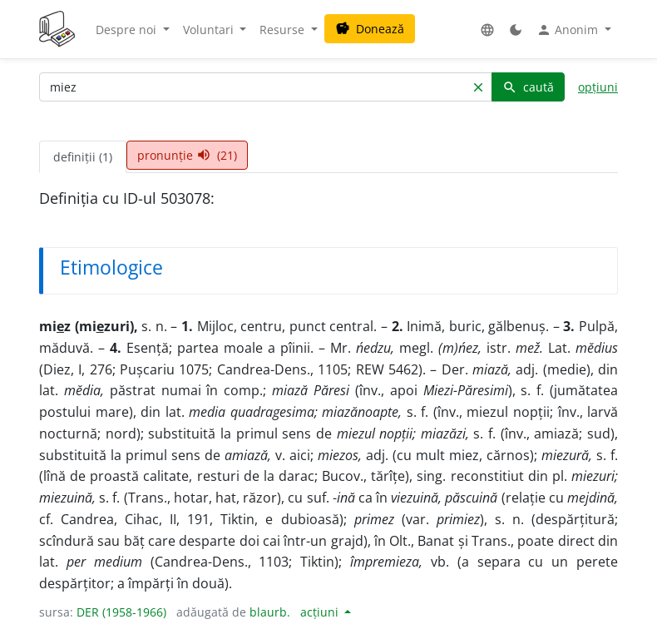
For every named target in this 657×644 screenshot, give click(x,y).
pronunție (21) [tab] (187, 155)
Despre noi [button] (128, 30)
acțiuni (321, 612)
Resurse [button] (284, 30)
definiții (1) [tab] (83, 157)
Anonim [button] (569, 30)
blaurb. (270, 612)
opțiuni (598, 87)
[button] (487, 30)
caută (528, 87)
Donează (370, 29)
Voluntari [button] (210, 30)
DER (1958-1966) (121, 612)
